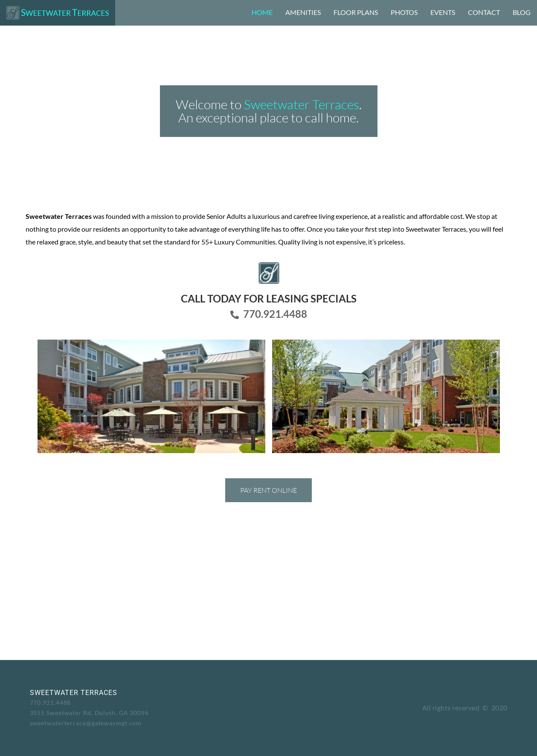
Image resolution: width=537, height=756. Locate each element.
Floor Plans (356, 12)
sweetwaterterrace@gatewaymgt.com (86, 723)
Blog (522, 12)
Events (443, 12)
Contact (484, 12)
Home (262, 12)
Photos (404, 12)
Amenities (303, 12)
